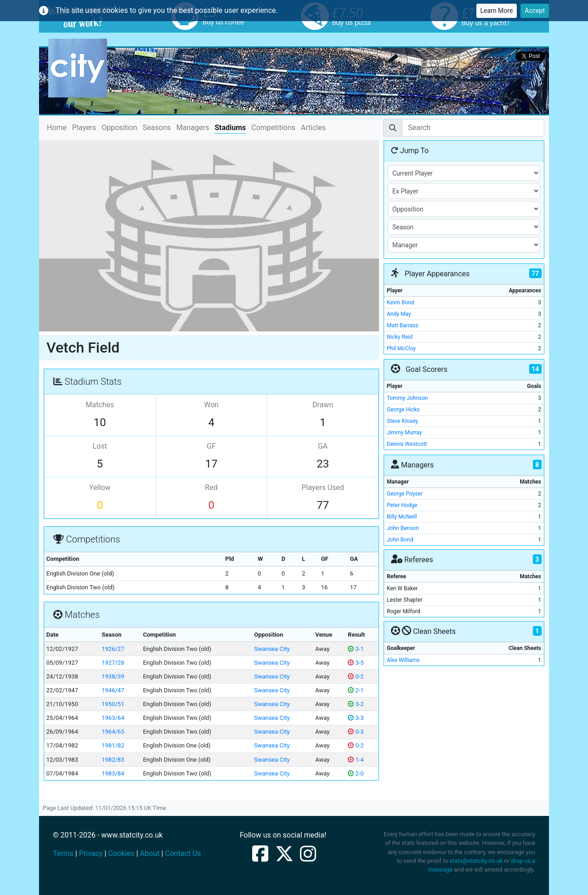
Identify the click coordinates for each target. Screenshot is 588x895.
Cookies (121, 853)
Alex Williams (403, 660)
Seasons (157, 128)
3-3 (356, 718)
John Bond (400, 540)
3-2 (356, 704)
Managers (193, 128)
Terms (63, 853)
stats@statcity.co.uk (476, 861)
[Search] (473, 128)
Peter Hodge (402, 505)
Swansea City (272, 649)
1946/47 (113, 690)
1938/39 (113, 676)
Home (57, 127)
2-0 (356, 773)
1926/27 (113, 649)
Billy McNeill (402, 517)
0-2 (356, 676)
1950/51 (113, 704)
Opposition (119, 128)
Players (84, 128)
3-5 (356, 663)
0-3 (356, 732)
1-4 (356, 760)
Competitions (273, 128)
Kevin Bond (401, 302)
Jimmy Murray (404, 433)
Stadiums (230, 128)
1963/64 (113, 718)
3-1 (356, 649)
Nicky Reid (400, 337)
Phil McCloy (401, 348)
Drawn (323, 405)
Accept (535, 11)
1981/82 (113, 745)
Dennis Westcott (407, 444)
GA (323, 446)
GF (211, 446)
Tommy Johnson (407, 398)
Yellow (100, 487)
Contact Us (183, 853)
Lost (100, 446)
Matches (100, 405)
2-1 (356, 690)
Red (211, 487)
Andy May (399, 314)
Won (211, 405)
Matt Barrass (403, 325)
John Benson (403, 528)
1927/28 (113, 663)
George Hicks (403, 410)
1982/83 (113, 760)
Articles (313, 128)
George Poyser (405, 494)
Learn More (497, 11)
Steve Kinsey (402, 421)
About (150, 853)
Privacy (91, 853)
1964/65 (113, 732)
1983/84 (113, 773)
